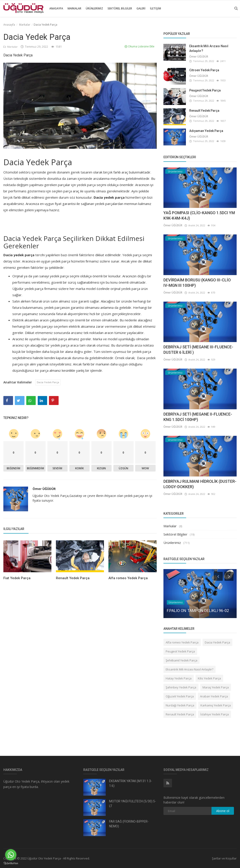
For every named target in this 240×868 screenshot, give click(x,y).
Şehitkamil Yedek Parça (182, 660)
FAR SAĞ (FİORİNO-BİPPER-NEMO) (129, 824)
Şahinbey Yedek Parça (181, 687)
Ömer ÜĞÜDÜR (44, 489)
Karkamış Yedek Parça (216, 705)
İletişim (155, 8)
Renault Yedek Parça (73, 579)
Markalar (74, 8)
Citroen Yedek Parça (204, 70)
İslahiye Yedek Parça (215, 714)
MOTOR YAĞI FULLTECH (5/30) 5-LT (133, 804)
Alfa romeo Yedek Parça (128, 579)
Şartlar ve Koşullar (224, 858)
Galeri (141, 8)
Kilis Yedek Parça (209, 678)
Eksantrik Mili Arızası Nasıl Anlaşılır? (209, 48)
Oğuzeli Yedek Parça (180, 696)
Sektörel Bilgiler (120, 8)
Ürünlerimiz (94, 8)
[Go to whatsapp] (11, 855)
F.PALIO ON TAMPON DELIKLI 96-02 (198, 611)
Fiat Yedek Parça (17, 579)
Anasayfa (56, 8)
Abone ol (223, 811)
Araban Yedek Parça (214, 696)
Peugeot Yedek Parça (205, 90)
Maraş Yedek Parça (216, 687)
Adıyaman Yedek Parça (206, 131)
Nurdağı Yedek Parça (180, 705)
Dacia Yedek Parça (49, 382)
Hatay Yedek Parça (179, 678)
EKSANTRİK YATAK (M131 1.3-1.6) (131, 783)
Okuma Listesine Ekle (140, 46)
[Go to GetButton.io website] (11, 863)
